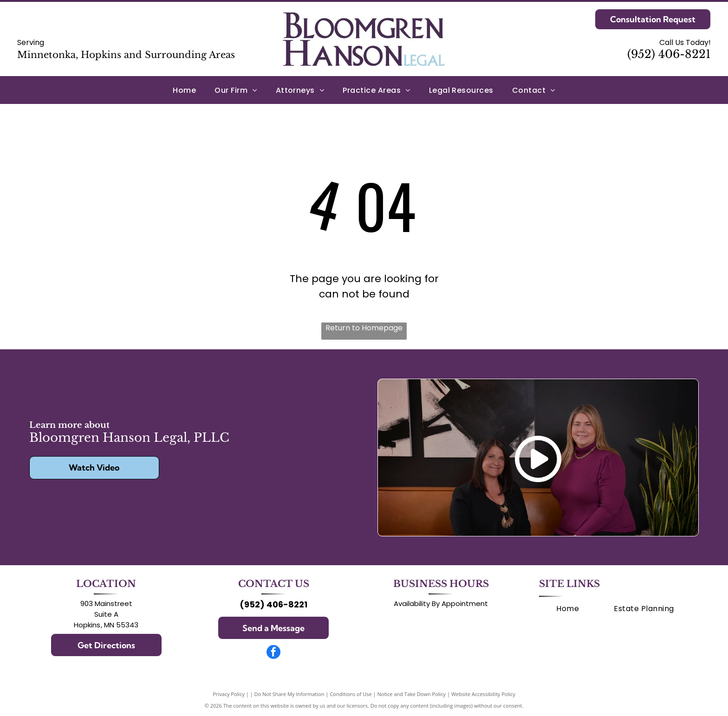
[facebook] (273, 653)
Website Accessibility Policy (483, 694)
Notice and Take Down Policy (412, 694)
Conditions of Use (351, 694)
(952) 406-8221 (669, 54)
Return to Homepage (364, 328)
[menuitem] (184, 90)
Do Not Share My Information (289, 694)
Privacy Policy (229, 694)
